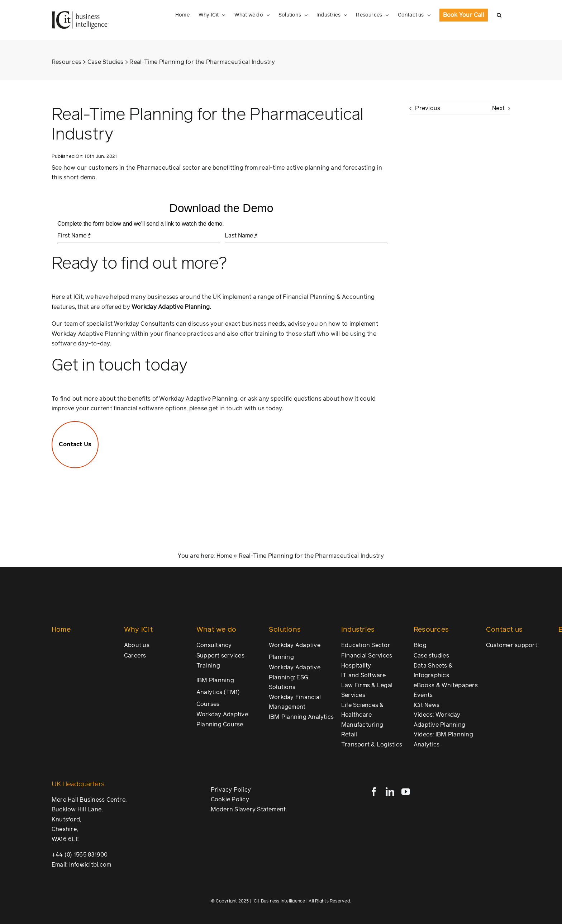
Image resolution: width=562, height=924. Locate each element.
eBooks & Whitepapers (446, 685)
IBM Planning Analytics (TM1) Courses (218, 692)
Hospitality (356, 666)
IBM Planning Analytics (301, 717)
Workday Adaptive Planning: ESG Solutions (295, 677)
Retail (349, 735)
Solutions (285, 630)
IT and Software (364, 675)
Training (208, 666)
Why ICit (138, 630)
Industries (358, 630)
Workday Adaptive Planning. (171, 307)
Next (498, 108)
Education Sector (366, 645)
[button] (499, 15)
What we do (216, 630)
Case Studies (106, 62)
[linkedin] (390, 792)
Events (423, 695)
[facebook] (374, 792)
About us (137, 645)
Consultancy (214, 645)
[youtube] (406, 792)
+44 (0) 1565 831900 (80, 855)
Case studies (431, 656)
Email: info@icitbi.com (81, 865)
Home (224, 556)
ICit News (427, 705)
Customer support (512, 645)
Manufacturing (362, 725)
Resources (66, 62)
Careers (135, 656)
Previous (428, 108)
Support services (220, 656)
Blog (420, 645)
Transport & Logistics (372, 745)
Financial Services (367, 656)
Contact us (504, 630)
